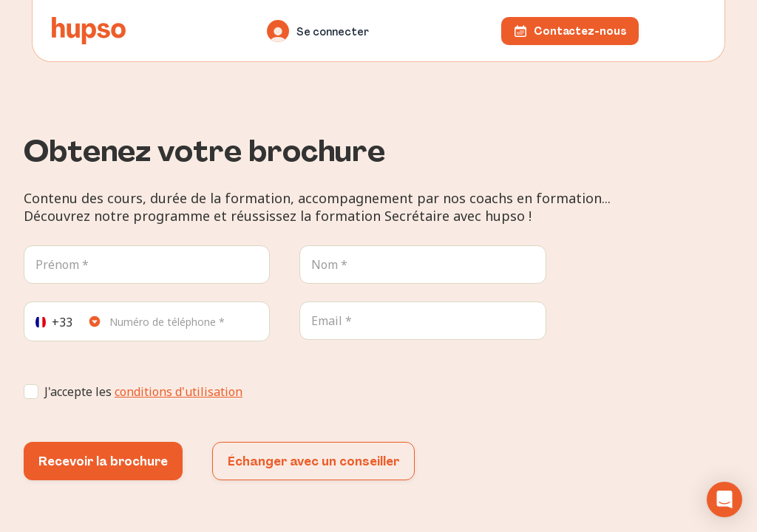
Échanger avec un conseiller (313, 461)
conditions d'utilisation (179, 392)
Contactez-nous (570, 31)
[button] (724, 499)
